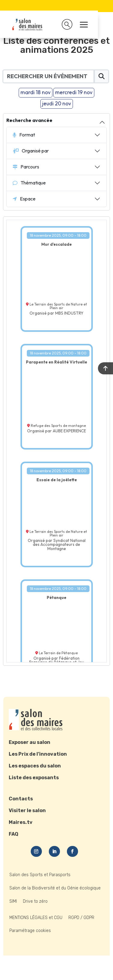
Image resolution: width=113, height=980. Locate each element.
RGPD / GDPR (81, 918)
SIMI (13, 901)
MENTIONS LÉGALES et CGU (36, 918)
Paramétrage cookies (30, 931)
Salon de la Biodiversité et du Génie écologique (55, 888)
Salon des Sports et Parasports (40, 875)
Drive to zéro (35, 901)
